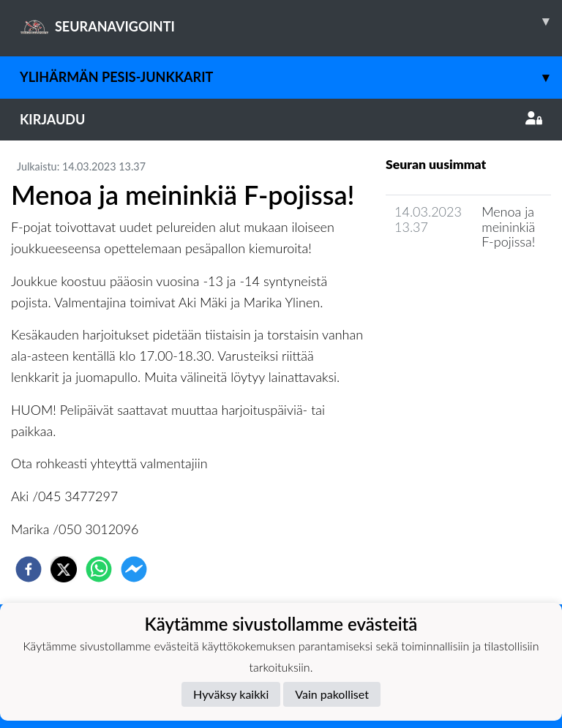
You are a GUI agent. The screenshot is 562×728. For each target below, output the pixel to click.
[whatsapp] (99, 569)
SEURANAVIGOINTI (291, 21)
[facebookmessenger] (134, 569)
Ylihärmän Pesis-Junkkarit (291, 77)
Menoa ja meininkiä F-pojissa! (508, 226)
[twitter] (64, 569)
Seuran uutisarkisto (450, 284)
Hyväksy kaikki (231, 694)
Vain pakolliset (332, 694)
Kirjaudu (281, 119)
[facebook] (29, 569)
